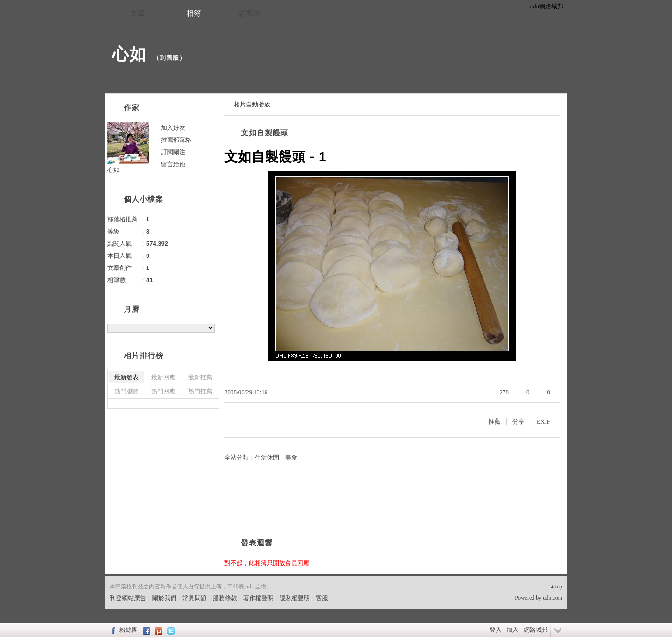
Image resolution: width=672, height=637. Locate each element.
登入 (496, 630)
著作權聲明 (258, 598)
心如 (129, 54)
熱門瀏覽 (126, 391)
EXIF (543, 421)
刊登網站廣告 (128, 598)
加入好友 (173, 128)
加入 (512, 630)
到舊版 (169, 58)
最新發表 (126, 377)
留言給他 (173, 164)
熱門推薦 (200, 391)
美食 (291, 457)
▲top (556, 587)
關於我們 (164, 598)
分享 (518, 421)
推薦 (494, 421)
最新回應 (163, 377)
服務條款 (225, 598)
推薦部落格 (176, 140)
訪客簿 (250, 13)
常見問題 (195, 598)
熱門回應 (163, 391)
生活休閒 (267, 457)
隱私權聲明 (295, 598)
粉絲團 (129, 630)
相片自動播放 (252, 104)
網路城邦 (536, 630)
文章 (138, 13)
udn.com (553, 598)
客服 (322, 598)
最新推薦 (200, 377)
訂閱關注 (173, 152)
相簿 (194, 13)
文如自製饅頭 (265, 133)
